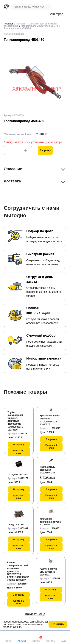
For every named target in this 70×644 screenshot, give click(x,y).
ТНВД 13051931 (16, 525)
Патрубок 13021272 (18, 475)
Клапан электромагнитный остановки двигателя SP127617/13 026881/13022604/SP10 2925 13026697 (18, 571)
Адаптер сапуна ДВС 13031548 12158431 (48, 572)
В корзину (45, 150)
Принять (58, 624)
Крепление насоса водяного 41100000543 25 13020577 (50, 420)
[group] (35, 82)
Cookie (17, 627)
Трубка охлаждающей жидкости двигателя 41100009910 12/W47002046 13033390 (16, 421)
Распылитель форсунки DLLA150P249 (48, 470)
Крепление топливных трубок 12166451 (50, 522)
